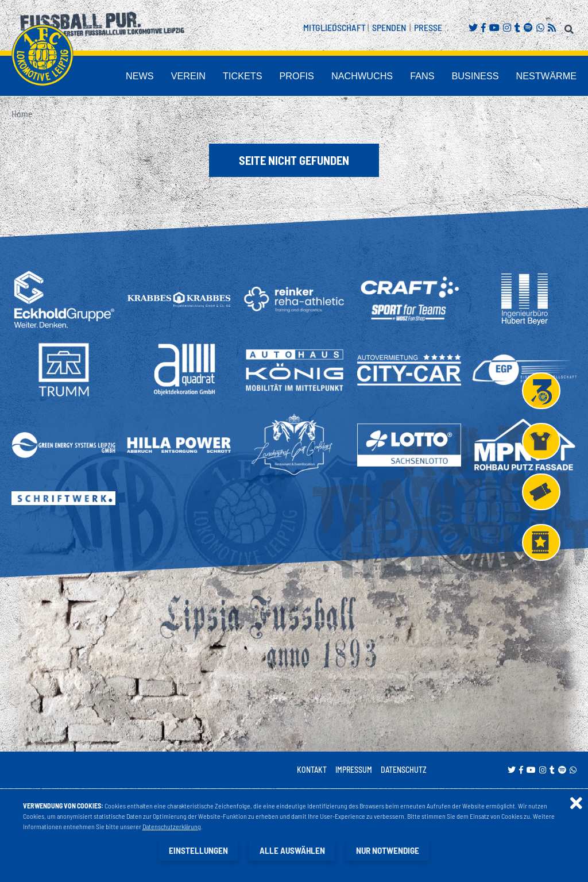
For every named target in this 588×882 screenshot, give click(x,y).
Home (22, 114)
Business (495, 77)
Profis (347, 77)
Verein (256, 77)
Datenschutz (404, 770)
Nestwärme (554, 77)
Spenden (389, 27)
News (214, 77)
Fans (450, 77)
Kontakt (312, 770)
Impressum (354, 770)
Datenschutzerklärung (172, 827)
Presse (428, 27)
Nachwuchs (401, 77)
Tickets (301, 77)
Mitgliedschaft (334, 27)
